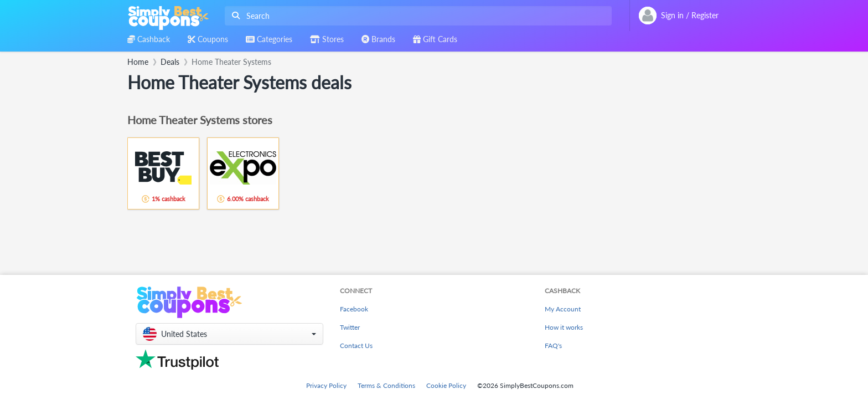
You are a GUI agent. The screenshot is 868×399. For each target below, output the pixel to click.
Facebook (354, 309)
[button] (229, 334)
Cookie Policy (446, 385)
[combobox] (416, 16)
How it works (564, 327)
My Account (563, 309)
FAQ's (553, 346)
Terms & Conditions (386, 385)
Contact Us (356, 346)
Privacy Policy (326, 385)
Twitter (350, 327)
